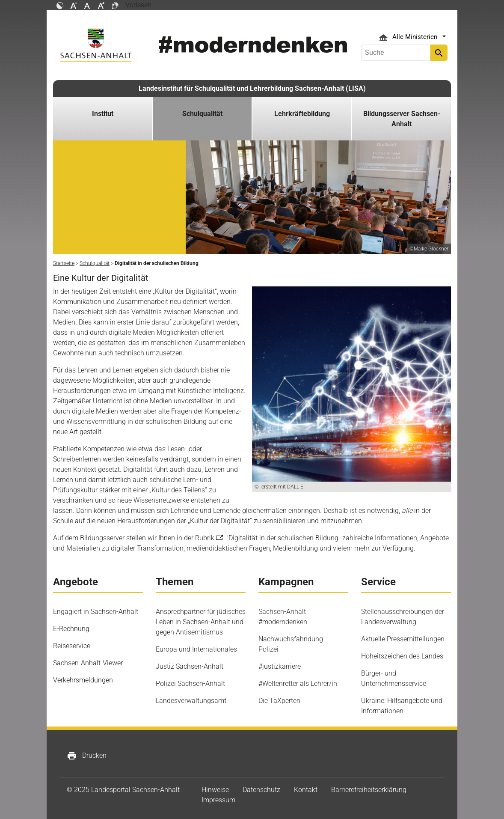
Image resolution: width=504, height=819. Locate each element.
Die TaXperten (279, 701)
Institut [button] (103, 114)
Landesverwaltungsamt (191, 701)
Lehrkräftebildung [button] (302, 114)
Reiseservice (72, 646)
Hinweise (215, 790)
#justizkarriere (280, 666)
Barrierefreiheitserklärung (369, 790)
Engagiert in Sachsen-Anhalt (96, 612)
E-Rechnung (71, 629)
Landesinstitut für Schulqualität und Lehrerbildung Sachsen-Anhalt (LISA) (252, 88)
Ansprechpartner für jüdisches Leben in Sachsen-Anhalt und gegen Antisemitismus (201, 622)
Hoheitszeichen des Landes (402, 656)
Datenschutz (261, 790)
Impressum (218, 800)
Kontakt (306, 790)
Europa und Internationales (196, 649)
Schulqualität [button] (202, 114)
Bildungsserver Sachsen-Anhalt (402, 119)
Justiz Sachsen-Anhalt (190, 666)
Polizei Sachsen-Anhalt (190, 683)
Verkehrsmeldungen (83, 680)
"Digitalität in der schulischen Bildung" (283, 538)
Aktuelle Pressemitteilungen (403, 639)
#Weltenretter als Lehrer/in (298, 683)
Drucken (87, 756)
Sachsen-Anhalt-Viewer (88, 663)
